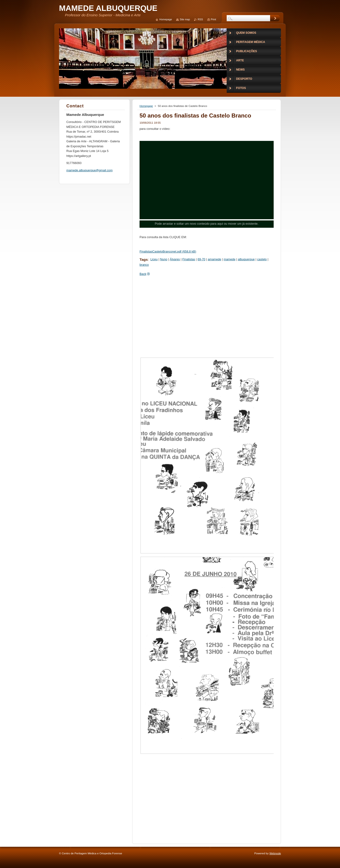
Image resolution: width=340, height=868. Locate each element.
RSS (200, 19)
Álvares (175, 259)
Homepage (146, 106)
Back (143, 274)
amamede (215, 259)
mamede (229, 259)
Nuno (164, 259)
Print (213, 19)
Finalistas (189, 259)
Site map (185, 19)
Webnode (275, 853)
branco (144, 265)
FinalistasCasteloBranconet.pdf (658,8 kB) (168, 251)
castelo (262, 259)
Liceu (154, 259)
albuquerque (246, 259)
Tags (144, 259)
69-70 (202, 259)
